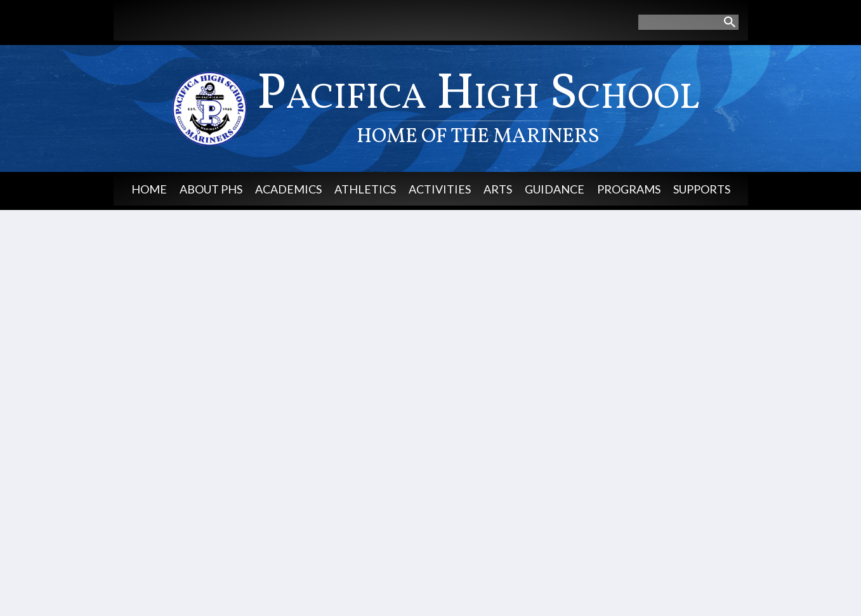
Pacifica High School (478, 105)
